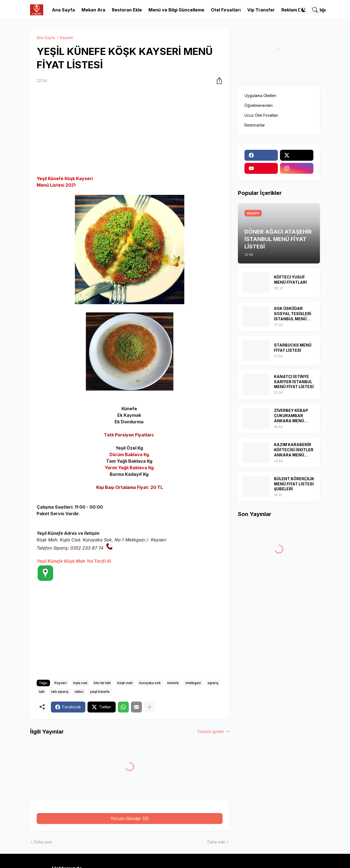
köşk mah (125, 683)
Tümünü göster (211, 731)
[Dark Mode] (304, 10)
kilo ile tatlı (102, 683)
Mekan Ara (93, 10)
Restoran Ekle (127, 10)
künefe (173, 683)
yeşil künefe (100, 692)
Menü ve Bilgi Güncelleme (176, 10)
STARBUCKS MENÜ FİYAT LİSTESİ (293, 348)
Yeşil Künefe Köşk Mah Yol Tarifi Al (74, 561)
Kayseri (67, 38)
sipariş (213, 683)
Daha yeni (43, 842)
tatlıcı (79, 692)
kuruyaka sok (150, 683)
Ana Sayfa (63, 10)
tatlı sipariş (60, 692)
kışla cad (80, 683)
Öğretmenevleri (259, 105)
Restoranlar (255, 125)
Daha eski (216, 842)
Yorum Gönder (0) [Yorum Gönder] (130, 819)
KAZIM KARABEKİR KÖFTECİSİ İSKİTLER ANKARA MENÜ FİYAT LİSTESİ (294, 450)
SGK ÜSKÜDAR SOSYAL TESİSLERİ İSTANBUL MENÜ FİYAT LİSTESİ (293, 314)
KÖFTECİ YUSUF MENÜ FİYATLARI (290, 280)
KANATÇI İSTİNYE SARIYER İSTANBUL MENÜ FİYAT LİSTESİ (294, 382)
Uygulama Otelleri (260, 96)
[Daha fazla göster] (150, 707)
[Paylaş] (218, 81)
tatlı (42, 692)
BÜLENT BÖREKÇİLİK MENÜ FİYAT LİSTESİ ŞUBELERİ (294, 484)
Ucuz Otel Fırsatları (261, 115)
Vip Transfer (261, 10)
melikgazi (193, 683)
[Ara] (315, 10)
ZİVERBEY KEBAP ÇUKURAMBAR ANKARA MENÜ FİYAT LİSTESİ (291, 416)
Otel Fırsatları (226, 10)
